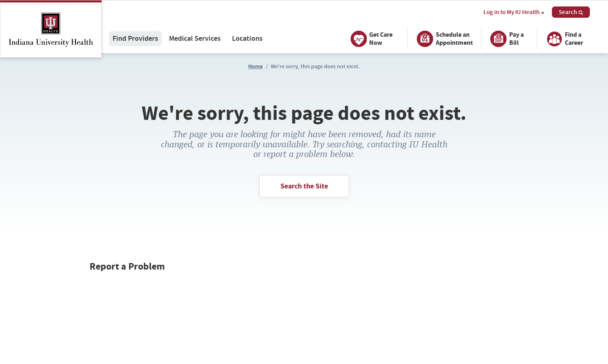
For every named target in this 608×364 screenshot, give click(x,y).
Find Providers (135, 39)
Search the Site (304, 186)
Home (255, 66)
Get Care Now (370, 39)
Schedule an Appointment (444, 39)
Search (571, 12)
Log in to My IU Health (514, 12)
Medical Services (195, 39)
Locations (247, 39)
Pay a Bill (506, 39)
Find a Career (563, 39)
